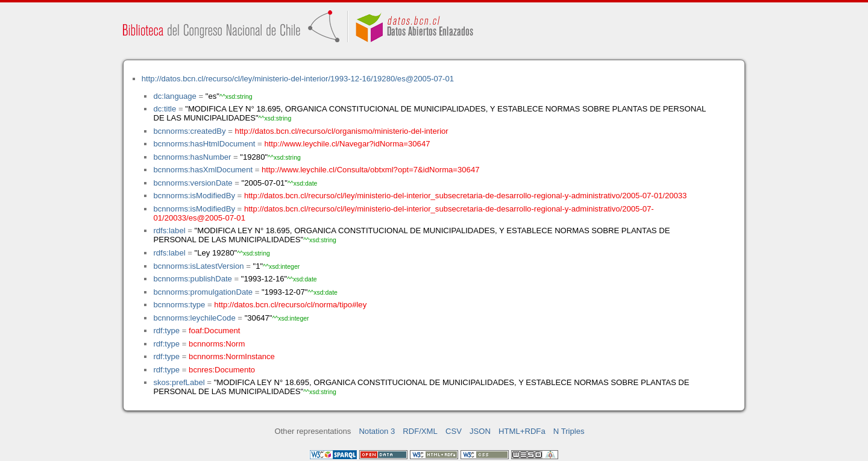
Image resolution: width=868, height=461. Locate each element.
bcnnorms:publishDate (192, 279)
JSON (480, 431)
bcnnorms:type (179, 305)
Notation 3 (377, 431)
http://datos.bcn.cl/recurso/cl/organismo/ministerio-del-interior (342, 131)
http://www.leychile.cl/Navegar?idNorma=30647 (347, 144)
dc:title (165, 109)
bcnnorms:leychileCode (194, 318)
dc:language (175, 96)
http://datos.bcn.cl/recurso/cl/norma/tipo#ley (290, 305)
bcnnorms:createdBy (189, 131)
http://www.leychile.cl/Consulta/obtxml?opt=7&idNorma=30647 (370, 170)
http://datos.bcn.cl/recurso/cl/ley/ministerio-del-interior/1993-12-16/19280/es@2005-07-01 (298, 79)
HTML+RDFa (522, 431)
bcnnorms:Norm (217, 344)
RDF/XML (420, 431)
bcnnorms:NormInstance (232, 356)
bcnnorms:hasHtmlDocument (204, 144)
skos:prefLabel (179, 382)
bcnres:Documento (222, 370)
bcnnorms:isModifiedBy (194, 196)
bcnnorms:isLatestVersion (198, 266)
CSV (454, 431)
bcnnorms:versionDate (193, 183)
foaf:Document (214, 331)
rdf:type (166, 331)
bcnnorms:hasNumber (192, 157)
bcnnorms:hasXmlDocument (203, 170)
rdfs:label (169, 230)
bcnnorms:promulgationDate (203, 292)
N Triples (569, 431)
